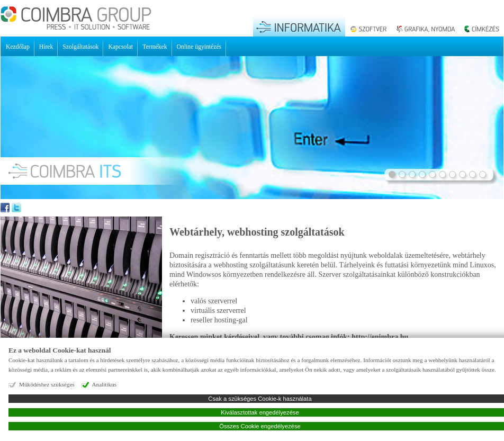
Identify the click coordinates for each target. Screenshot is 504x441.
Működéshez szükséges (47, 384)
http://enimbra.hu (380, 337)
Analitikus (105, 384)
